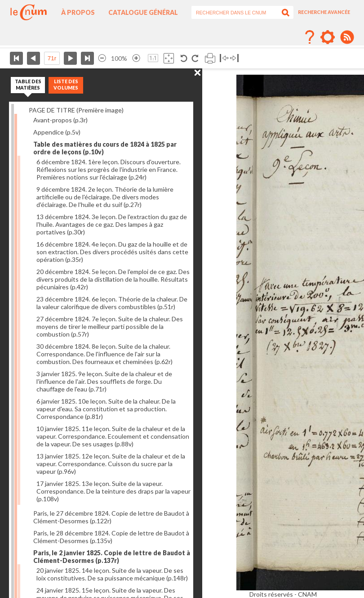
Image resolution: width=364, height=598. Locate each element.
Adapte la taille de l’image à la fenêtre (169, 58)
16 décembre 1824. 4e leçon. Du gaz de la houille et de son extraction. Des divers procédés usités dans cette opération (112, 252)
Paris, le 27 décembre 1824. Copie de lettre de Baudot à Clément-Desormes (111, 517)
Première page (16, 58)
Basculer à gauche (224, 58)
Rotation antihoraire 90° (184, 58)
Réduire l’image (102, 58)
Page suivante (70, 58)
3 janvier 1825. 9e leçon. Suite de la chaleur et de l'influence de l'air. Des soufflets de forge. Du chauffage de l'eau (104, 381)
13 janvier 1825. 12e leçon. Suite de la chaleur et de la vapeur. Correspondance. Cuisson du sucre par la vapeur (111, 464)
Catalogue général (143, 12)
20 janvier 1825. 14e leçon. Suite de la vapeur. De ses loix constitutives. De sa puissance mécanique (112, 574)
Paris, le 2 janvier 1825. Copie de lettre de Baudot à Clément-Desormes (112, 557)
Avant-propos (60, 120)
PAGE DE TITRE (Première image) (76, 110)
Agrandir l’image (136, 58)
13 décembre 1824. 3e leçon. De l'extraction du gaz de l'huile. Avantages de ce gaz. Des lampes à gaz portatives (112, 224)
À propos (78, 12)
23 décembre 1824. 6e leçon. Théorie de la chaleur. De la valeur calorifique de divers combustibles (112, 303)
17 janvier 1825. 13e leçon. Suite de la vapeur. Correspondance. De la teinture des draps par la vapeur (113, 491)
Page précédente (33, 58)
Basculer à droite (234, 58)
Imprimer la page (210, 58)
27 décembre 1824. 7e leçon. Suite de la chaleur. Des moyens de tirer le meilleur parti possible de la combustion (110, 326)
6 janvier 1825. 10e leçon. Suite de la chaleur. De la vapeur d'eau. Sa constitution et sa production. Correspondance (106, 409)
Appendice (57, 132)
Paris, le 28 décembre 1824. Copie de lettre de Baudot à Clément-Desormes (111, 537)
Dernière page (87, 58)
